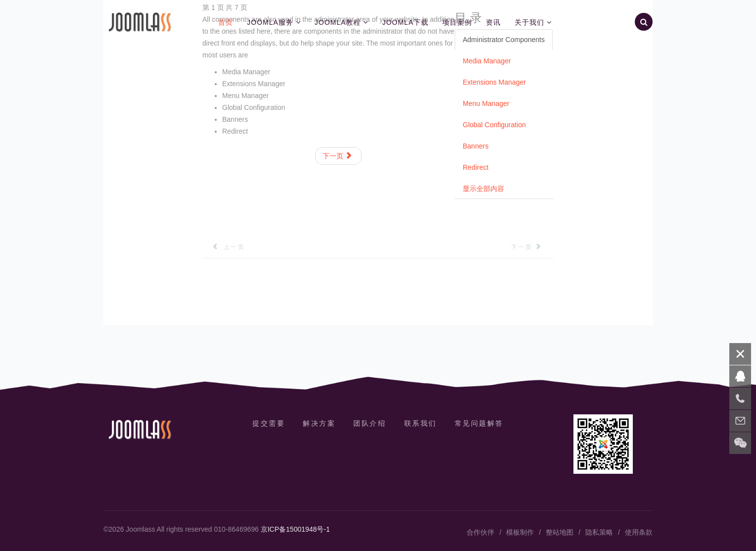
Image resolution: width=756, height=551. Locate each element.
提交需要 (269, 423)
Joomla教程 (338, 22)
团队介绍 (370, 423)
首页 (226, 22)
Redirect (475, 167)
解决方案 (319, 423)
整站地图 (560, 532)
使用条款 (639, 532)
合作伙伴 (480, 532)
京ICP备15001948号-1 (295, 529)
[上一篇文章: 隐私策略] (224, 247)
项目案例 (457, 22)
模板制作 (520, 532)
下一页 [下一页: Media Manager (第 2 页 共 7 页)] (337, 156)
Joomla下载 (405, 22)
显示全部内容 (483, 189)
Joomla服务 (270, 22)
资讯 (493, 22)
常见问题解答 (479, 423)
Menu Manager (486, 103)
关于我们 (529, 22)
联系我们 (421, 423)
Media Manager (487, 61)
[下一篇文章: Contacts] (532, 247)
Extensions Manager (494, 82)
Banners (475, 146)
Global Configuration (494, 125)
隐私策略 (599, 532)
